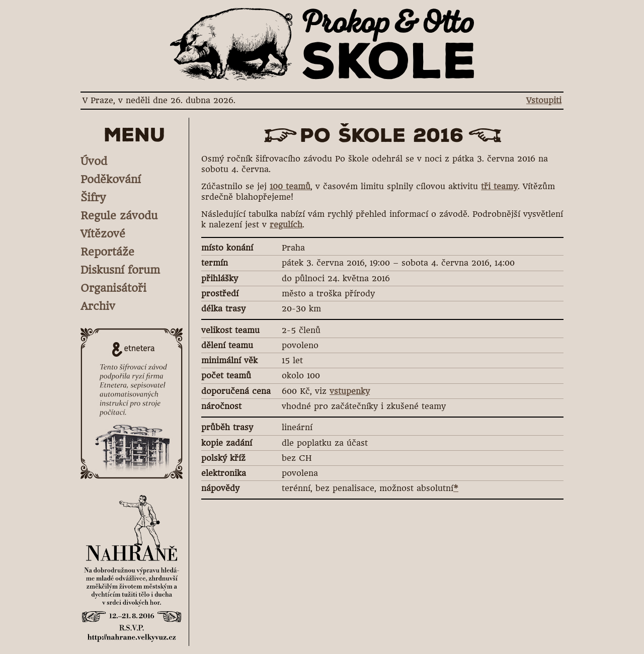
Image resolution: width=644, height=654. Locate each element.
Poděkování (111, 179)
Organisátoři (113, 288)
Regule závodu (119, 216)
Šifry (93, 197)
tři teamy (499, 186)
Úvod (94, 161)
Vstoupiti (544, 100)
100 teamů (290, 186)
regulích (286, 225)
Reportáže (107, 252)
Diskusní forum (120, 270)
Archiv (98, 306)
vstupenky (350, 391)
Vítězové (103, 234)
